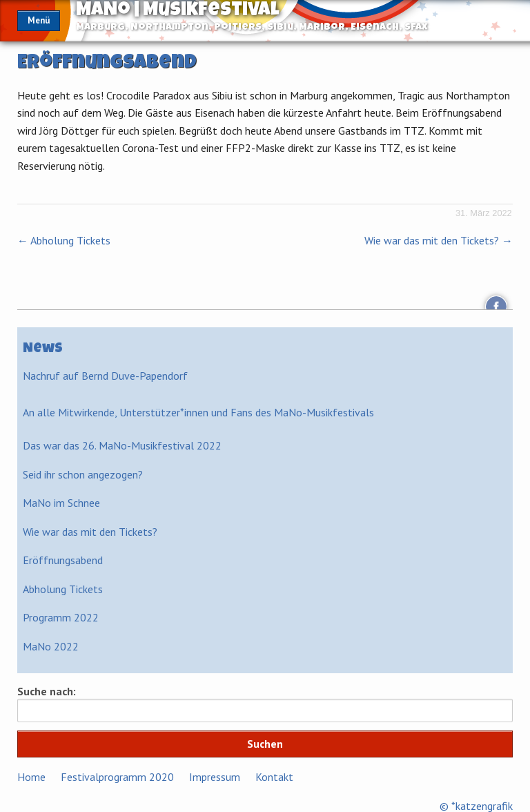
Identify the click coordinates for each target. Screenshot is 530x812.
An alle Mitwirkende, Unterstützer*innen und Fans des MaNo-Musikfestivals (198, 412)
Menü (39, 20)
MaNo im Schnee (61, 503)
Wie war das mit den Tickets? (439, 240)
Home (31, 777)
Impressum (215, 777)
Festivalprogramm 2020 (117, 777)
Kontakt (274, 777)
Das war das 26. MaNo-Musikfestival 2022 (122, 445)
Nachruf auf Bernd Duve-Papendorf (105, 376)
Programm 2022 (61, 617)
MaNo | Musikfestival (178, 11)
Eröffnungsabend (63, 560)
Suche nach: (47, 691)
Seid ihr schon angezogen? (83, 474)
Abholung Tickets (64, 240)
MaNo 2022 (51, 646)
